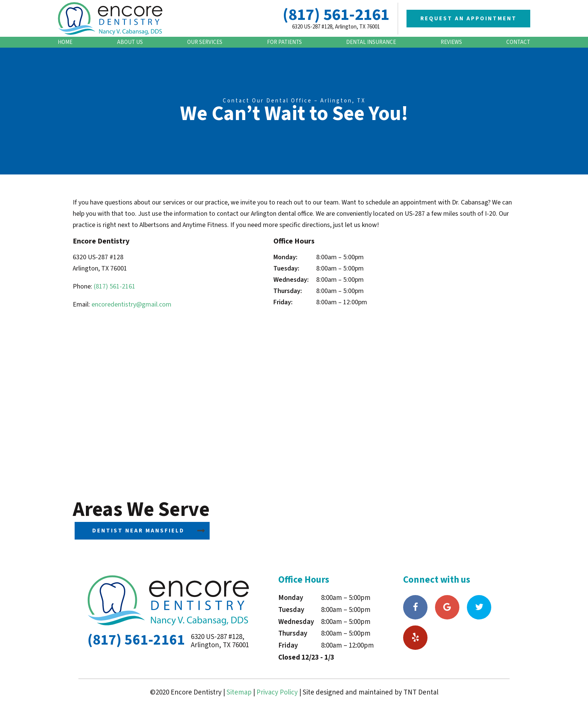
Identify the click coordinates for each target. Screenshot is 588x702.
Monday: (285, 257)
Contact (518, 42)
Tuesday (291, 610)
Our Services (205, 42)
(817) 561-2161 (336, 15)
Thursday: (288, 291)
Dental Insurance (371, 42)
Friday (288, 646)
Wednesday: (291, 280)
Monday (291, 598)
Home (65, 42)
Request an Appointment (469, 19)
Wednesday (296, 622)
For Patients (284, 42)
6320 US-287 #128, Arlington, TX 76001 (336, 27)
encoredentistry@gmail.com (131, 304)
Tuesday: (286, 268)
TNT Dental (421, 692)
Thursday (293, 634)
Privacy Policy (277, 692)
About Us (130, 42)
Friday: (283, 302)
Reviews (451, 42)
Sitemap (239, 692)
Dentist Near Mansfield (138, 531)
